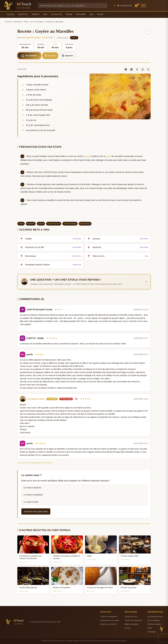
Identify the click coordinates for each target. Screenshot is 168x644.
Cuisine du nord (54, 224)
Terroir (35, 14)
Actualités (57, 14)
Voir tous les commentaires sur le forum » (35, 463)
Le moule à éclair (31, 502)
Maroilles (31, 224)
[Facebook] (126, 69)
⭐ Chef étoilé (52, 399)
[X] (137, 69)
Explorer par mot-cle (108, 624)
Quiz (91, 14)
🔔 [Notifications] (137, 5)
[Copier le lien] (148, 69)
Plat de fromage (70, 224)
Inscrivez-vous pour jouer (36, 511)
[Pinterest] (131, 69)
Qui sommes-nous (155, 616)
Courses (50, 56)
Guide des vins (131, 616)
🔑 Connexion (124, 6)
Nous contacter (154, 620)
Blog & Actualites (132, 624)
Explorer (81, 14)
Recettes (23, 14)
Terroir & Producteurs (133, 620)
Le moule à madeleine (33, 495)
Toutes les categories (109, 616)
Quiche (41, 224)
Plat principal (85, 224)
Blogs (100, 14)
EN (143, 6)
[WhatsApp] (143, 69)
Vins (45, 14)
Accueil (11, 14)
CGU (150, 628)
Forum (69, 14)
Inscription (152, 632)
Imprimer (68, 56)
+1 (76, 399)
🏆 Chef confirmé (66, 399)
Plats (26, 22)
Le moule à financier (32, 488)
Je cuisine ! (29, 56)
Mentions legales (154, 624)
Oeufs (21, 224)
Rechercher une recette (110, 620)
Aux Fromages (37, 22)
